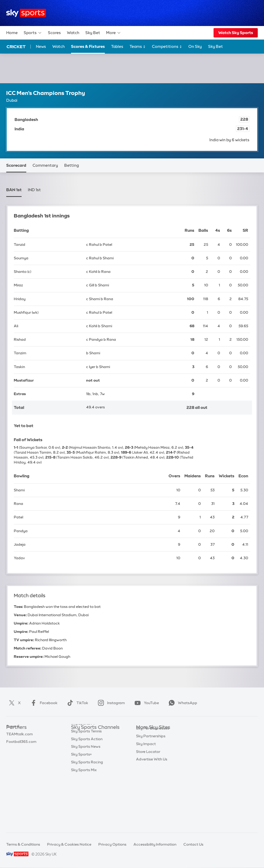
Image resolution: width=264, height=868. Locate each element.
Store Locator (148, 790)
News (41, 46)
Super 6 (13, 743)
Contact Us (193, 844)
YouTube (146, 703)
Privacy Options (112, 844)
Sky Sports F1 (83, 774)
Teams (138, 47)
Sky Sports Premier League (94, 743)
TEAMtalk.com (20, 751)
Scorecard (16, 165)
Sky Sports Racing (87, 813)
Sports (33, 33)
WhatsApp (182, 703)
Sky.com (144, 735)
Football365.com (21, 758)
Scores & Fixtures (88, 46)
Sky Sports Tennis (86, 782)
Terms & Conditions (23, 844)
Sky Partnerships (151, 774)
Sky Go (142, 751)
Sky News (144, 743)
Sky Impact (146, 782)
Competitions (167, 47)
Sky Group (145, 758)
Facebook (43, 703)
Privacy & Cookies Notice (69, 844)
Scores (54, 33)
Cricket (16, 47)
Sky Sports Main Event (90, 735)
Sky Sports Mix (84, 821)
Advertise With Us (152, 797)
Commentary (45, 165)
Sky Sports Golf (85, 766)
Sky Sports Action (87, 790)
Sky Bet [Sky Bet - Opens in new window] (215, 46)
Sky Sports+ (81, 805)
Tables (117, 46)
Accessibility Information (155, 844)
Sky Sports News (86, 797)
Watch (73, 33)
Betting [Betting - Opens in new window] (72, 165)
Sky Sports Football (88, 751)
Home (12, 33)
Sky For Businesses (153, 766)
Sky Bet (93, 33)
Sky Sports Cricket (87, 758)
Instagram (110, 703)
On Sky (195, 46)
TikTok (77, 703)
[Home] (26, 13)
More (114, 33)
